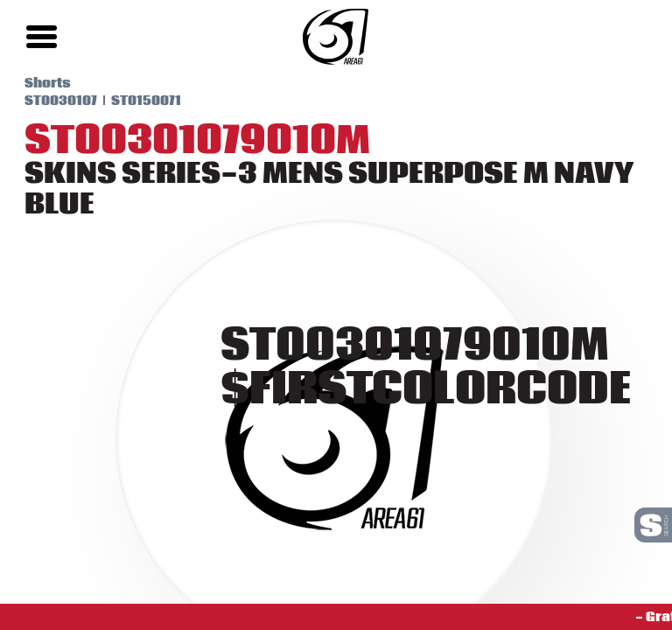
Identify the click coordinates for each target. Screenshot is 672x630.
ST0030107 (46, 101)
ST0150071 (131, 101)
